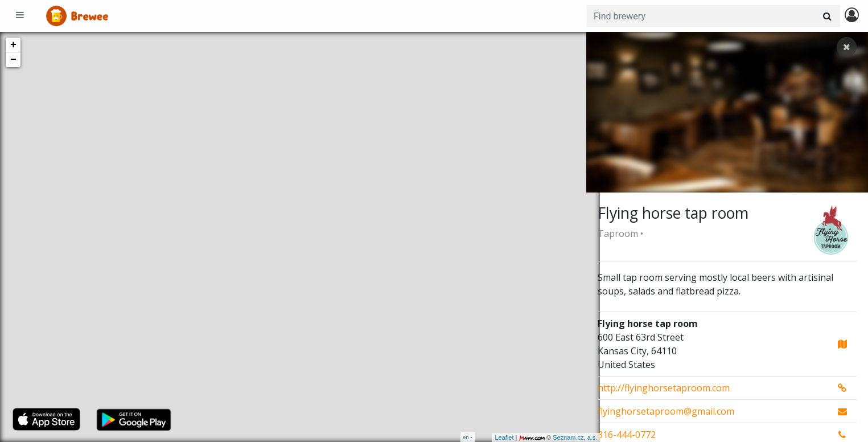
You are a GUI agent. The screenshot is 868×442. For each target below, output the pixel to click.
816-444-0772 (627, 435)
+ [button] (13, 45)
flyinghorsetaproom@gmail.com (666, 411)
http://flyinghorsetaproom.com (664, 388)
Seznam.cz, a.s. (561, 437)
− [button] (13, 60)
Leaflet (490, 437)
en (466, 437)
